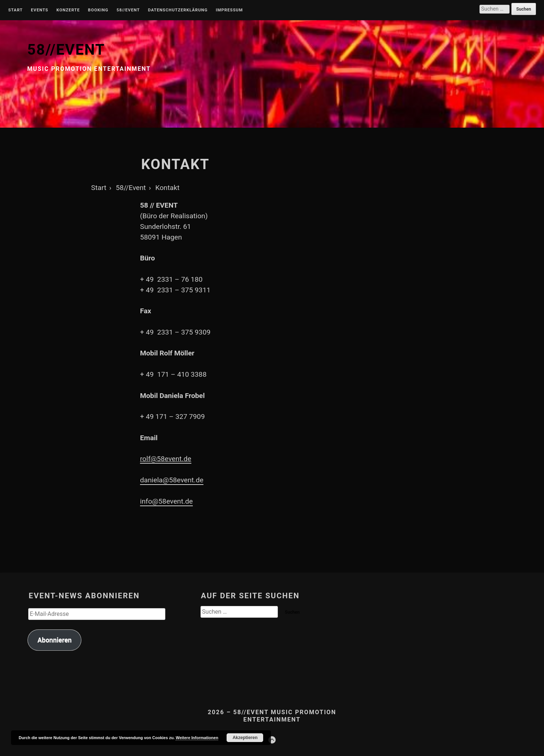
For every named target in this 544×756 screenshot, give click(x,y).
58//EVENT (66, 50)
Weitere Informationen (197, 738)
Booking (98, 10)
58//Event (128, 10)
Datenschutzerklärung (178, 10)
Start (15, 10)
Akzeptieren (245, 738)
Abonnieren (54, 640)
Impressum (229, 10)
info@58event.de (166, 501)
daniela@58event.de (172, 480)
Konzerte (68, 10)
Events (39, 10)
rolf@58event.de (166, 459)
